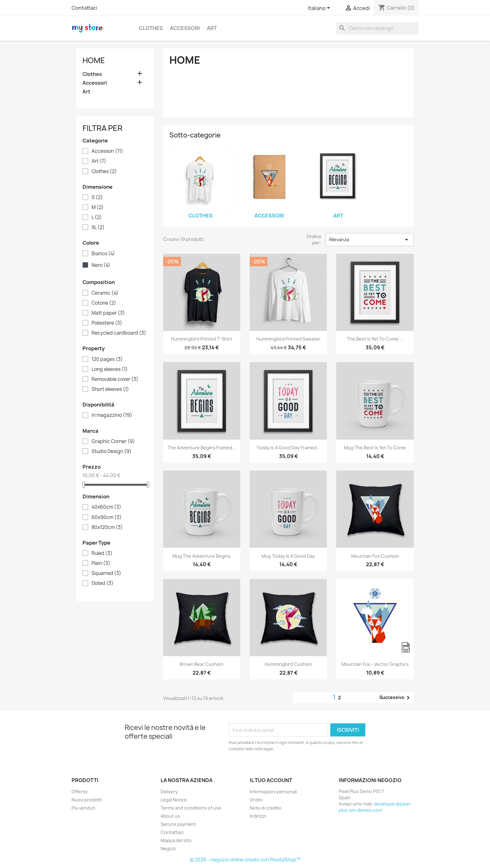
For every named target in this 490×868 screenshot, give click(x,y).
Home (94, 60)
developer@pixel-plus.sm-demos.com (375, 807)
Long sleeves (110, 369)
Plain (101, 563)
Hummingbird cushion (288, 664)
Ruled (102, 553)
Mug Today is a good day (288, 556)
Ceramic (105, 293)
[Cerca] (377, 28)
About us (170, 816)
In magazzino (112, 415)
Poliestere (107, 323)
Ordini (256, 800)
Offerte (80, 792)
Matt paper (108, 313)
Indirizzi (258, 816)
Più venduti (83, 808)
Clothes (151, 28)
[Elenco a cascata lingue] (320, 8)
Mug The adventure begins (202, 556)
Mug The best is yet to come (375, 448)
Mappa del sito (176, 840)
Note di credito (266, 808)
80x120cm (107, 527)
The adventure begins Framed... (202, 448)
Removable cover (115, 379)
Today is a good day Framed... (288, 448)
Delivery (169, 792)
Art (212, 28)
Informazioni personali (273, 792)
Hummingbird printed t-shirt (202, 339)
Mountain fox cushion (375, 556)
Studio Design (112, 451)
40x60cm (106, 507)
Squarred (106, 573)
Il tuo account (271, 780)
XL (98, 227)
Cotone (104, 303)
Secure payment (178, 824)
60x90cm (107, 517)
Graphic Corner (113, 441)
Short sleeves (110, 389)
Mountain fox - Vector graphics (375, 664)
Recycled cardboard (119, 333)
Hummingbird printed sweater (288, 339)
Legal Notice (174, 800)
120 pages (107, 359)
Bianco (103, 254)
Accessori (185, 28)
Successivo (396, 698)
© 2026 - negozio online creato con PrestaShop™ (245, 860)
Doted (102, 583)
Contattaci (84, 8)
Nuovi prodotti (87, 800)
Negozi (168, 848)
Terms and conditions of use (191, 808)
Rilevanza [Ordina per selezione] (370, 240)
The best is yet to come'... (375, 339)
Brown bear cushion (202, 664)
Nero (101, 265)
